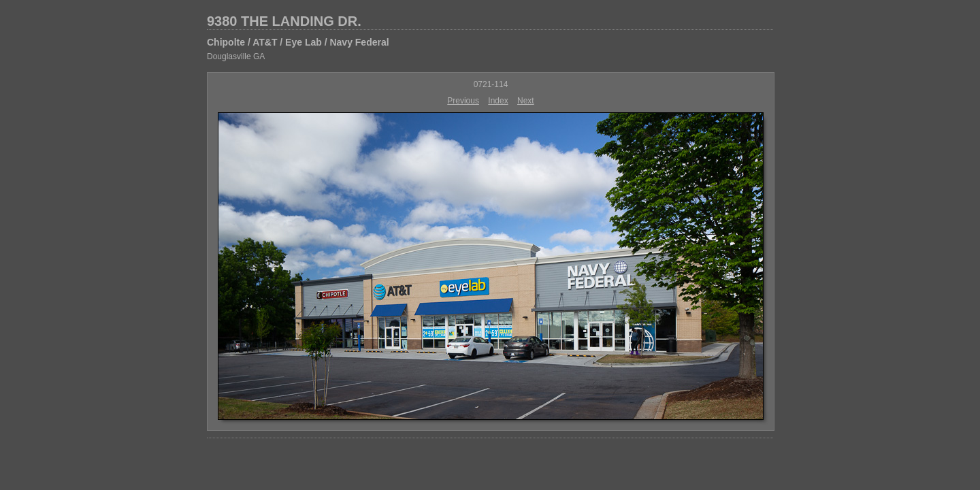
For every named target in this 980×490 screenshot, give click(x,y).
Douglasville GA (236, 56)
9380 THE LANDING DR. (284, 21)
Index (498, 101)
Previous (463, 101)
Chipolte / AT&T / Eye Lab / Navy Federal (298, 42)
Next (526, 101)
